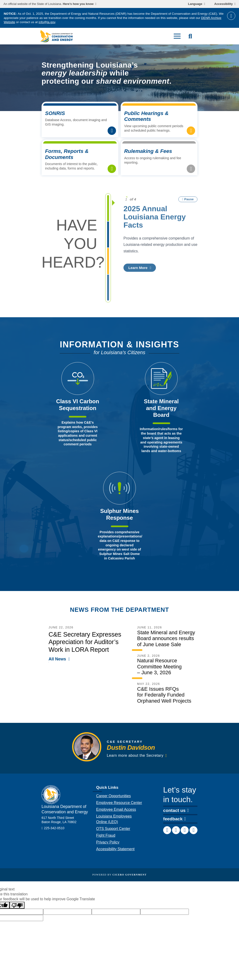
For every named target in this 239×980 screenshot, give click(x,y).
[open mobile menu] (177, 36)
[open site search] (190, 36)
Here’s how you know (78, 4)
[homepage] (56, 36)
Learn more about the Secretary (135, 759)
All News (57, 662)
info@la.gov (47, 22)
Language (195, 4)
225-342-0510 (54, 831)
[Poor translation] (17, 905)
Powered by (119, 875)
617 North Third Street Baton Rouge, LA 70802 (59, 823)
